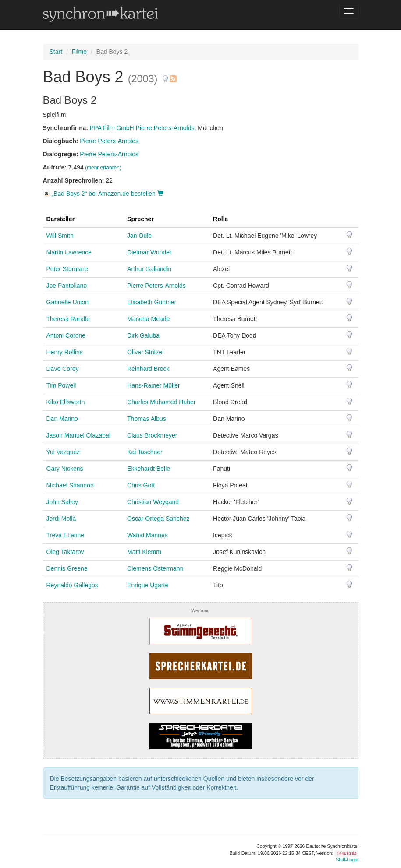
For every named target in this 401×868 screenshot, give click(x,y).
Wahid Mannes (147, 535)
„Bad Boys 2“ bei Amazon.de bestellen (103, 194)
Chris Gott (141, 485)
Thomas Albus (147, 419)
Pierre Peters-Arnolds (109, 141)
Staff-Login (347, 860)
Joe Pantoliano (67, 286)
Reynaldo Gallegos (72, 585)
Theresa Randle (68, 319)
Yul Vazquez (63, 452)
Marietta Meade (148, 319)
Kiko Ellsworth (66, 402)
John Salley (62, 502)
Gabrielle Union (68, 302)
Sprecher (140, 219)
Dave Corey (63, 369)
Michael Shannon (70, 485)
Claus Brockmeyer (152, 435)
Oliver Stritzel (145, 352)
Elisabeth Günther (152, 302)
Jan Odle (139, 236)
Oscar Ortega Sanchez (158, 519)
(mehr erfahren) (103, 168)
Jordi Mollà (61, 519)
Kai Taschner (145, 452)
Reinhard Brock (148, 369)
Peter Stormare (67, 269)
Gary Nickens (65, 469)
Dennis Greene (67, 568)
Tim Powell (61, 385)
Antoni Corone (66, 335)
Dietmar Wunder (149, 252)
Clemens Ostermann (155, 568)
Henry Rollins (65, 352)
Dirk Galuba (143, 335)
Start (56, 52)
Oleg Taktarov (65, 552)
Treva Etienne (66, 535)
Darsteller (61, 219)
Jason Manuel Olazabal (78, 435)
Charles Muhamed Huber (161, 402)
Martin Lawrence (69, 252)
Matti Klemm (144, 552)
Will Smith (60, 236)
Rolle (220, 219)
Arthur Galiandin (149, 269)
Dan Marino (62, 419)
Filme (79, 52)
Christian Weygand (153, 502)
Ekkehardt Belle (149, 469)
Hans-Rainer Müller (154, 385)
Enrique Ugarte (148, 585)
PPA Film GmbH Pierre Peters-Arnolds (142, 128)
